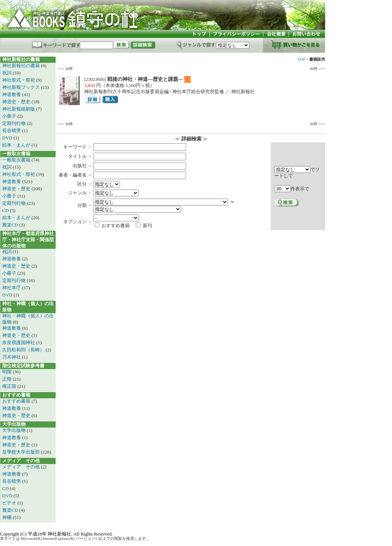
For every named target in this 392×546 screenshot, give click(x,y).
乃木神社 (12, 357)
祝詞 (7, 73)
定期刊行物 (14, 123)
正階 (7, 379)
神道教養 (12, 94)
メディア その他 (21, 467)
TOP (301, 59)
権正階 (10, 386)
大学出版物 (14, 430)
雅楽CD (11, 225)
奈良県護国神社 (19, 343)
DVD (8, 138)
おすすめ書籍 (17, 401)
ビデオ (10, 503)
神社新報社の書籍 (21, 66)
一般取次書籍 (17, 160)
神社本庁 (12, 288)
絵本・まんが (17, 145)
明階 (7, 372)
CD (6, 210)
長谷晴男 (12, 131)
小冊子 (10, 116)
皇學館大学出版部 (21, 452)
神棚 (7, 517)
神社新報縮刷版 (19, 109)
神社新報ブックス (21, 87)
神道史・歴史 (17, 102)
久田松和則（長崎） (24, 350)
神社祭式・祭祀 (19, 80)
